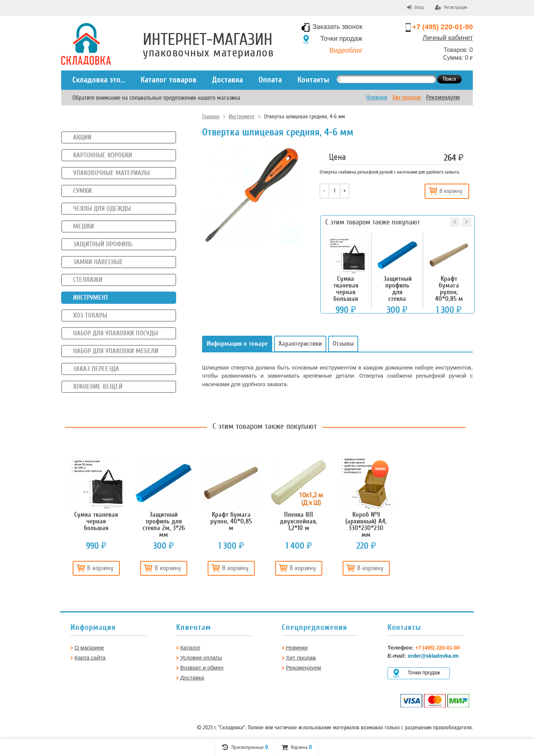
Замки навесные (98, 262)
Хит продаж (407, 97)
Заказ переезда (96, 369)
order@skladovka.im (433, 656)
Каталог (190, 647)
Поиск (449, 79)
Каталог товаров (169, 80)
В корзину (446, 191)
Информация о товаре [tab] (237, 344)
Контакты (313, 80)
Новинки (377, 97)
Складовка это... (99, 80)
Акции (82, 137)
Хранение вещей (98, 387)
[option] (96, 518)
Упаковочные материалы (111, 173)
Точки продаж (341, 39)
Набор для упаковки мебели (116, 351)
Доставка (228, 80)
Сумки (82, 191)
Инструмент (242, 116)
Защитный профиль (103, 244)
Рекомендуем (443, 97)
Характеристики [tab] (300, 344)
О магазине (89, 647)
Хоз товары (90, 315)
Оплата (270, 80)
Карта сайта (90, 658)
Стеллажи (88, 280)
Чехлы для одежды (102, 208)
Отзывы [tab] (343, 344)
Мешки (83, 226)
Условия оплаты (201, 658)
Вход (415, 7)
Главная (211, 116)
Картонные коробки (103, 155)
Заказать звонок (338, 27)
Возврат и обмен (202, 668)
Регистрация (451, 7)
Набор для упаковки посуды (116, 333)
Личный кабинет (448, 38)
